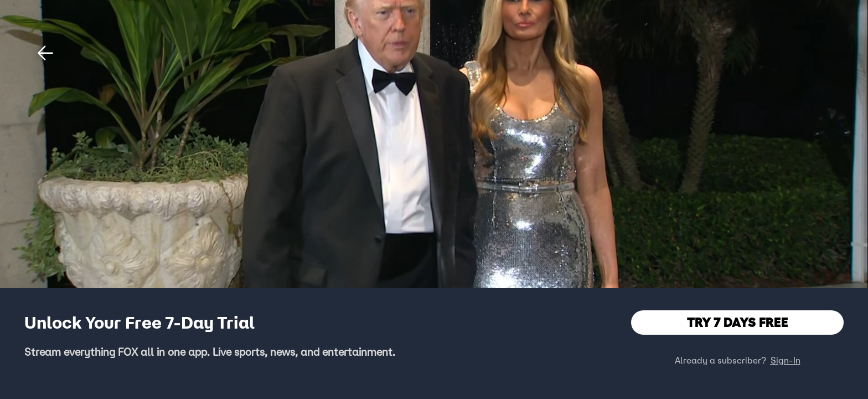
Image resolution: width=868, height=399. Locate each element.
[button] (45, 53)
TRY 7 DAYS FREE (738, 322)
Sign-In (786, 360)
